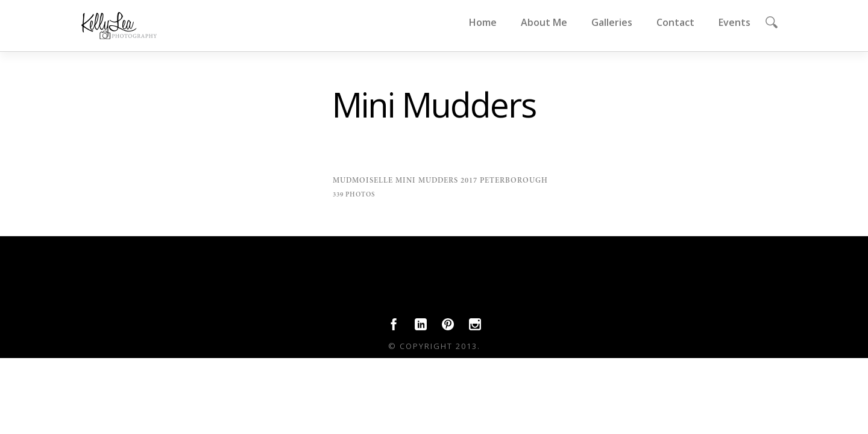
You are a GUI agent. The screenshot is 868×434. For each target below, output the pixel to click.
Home (483, 22)
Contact (675, 22)
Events (734, 22)
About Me (544, 22)
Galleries (612, 22)
